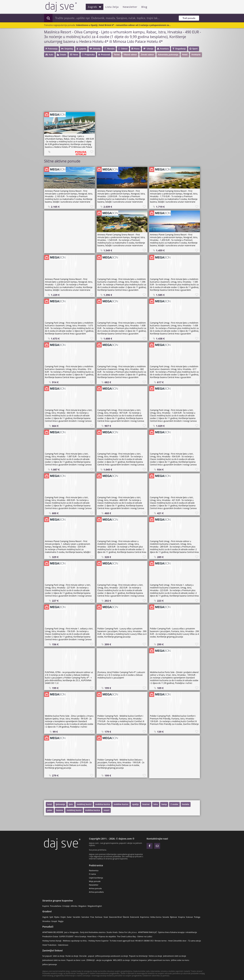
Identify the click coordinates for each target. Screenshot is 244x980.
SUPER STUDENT (66, 936)
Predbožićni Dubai (50, 936)
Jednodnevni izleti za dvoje (175, 956)
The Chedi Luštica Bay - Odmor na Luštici (135, 936)
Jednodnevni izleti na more (54, 960)
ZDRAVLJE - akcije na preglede (99, 960)
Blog (144, 7)
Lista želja (112, 7)
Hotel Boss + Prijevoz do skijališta (101, 936)
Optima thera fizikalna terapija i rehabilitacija (177, 932)
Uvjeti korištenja (96, 878)
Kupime (46, 906)
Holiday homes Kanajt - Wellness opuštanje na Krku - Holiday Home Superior (75, 941)
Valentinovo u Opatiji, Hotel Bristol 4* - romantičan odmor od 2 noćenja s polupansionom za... (123, 25)
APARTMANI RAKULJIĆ (148, 932)
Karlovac (99, 917)
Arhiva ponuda (95, 888)
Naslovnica (94, 870)
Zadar (69, 917)
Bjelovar (174, 917)
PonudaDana (56, 906)
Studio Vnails (112, 932)
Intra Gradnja (80, 936)
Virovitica (46, 921)
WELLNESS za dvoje (121, 960)
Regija (61, 921)
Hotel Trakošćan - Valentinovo (55, 945)
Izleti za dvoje (59, 956)
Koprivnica (145, 917)
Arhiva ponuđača (96, 892)
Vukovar (189, 917)
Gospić (54, 921)
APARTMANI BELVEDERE (53, 932)
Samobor (85, 917)
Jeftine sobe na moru (180, 960)
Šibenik (126, 917)
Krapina (182, 917)
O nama (92, 874)
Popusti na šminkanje (138, 956)
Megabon (83, 906)
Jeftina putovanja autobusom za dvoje (112, 956)
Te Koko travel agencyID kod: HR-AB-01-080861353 (132, 941)
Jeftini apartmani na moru (159, 960)
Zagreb (95, 7)
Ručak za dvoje (72, 956)
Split (51, 917)
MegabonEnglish (95, 906)
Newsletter (130, 7)
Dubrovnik (134, 917)
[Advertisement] (124, 86)
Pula (92, 917)
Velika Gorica (156, 917)
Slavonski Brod (115, 917)
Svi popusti (47, 956)
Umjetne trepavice (139, 960)
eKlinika (74, 906)
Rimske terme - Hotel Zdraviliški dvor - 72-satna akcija (178, 941)
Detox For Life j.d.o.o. (128, 932)
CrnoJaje (66, 906)
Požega (197, 917)
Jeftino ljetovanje (50, 964)
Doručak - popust (87, 956)
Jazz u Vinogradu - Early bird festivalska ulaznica (85, 932)
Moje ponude (95, 881)
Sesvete (166, 917)
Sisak (106, 917)
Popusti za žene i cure (76, 960)
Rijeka (57, 917)
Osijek (63, 917)
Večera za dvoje (155, 956)
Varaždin (77, 917)
